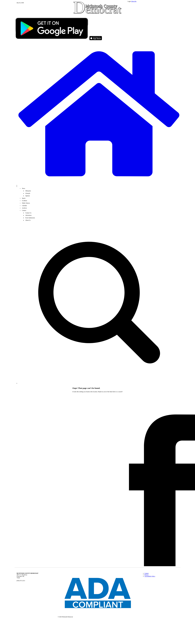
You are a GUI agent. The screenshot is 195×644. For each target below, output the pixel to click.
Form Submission (30, 218)
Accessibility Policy (150, 576)
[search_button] (99, 383)
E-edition (24, 201)
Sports (24, 198)
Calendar (24, 206)
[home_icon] (99, 114)
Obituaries (28, 191)
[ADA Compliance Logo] (98, 614)
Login (129, 1)
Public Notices (26, 203)
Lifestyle (28, 193)
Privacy (147, 575)
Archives (24, 208)
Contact (24, 210)
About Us (28, 220)
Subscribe (134, 1)
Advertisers (28, 215)
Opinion (27, 196)
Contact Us (28, 213)
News (23, 188)
